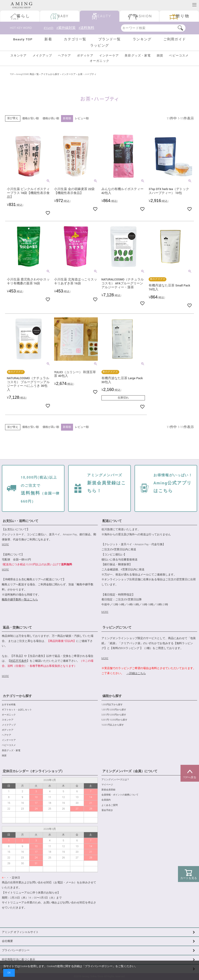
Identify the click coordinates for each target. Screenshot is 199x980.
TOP (12, 74)
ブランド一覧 (109, 39)
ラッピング (99, 46)
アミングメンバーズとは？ (115, 780)
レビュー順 (82, 118)
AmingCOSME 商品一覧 (27, 74)
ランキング (142, 39)
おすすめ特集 (9, 705)
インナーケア (109, 56)
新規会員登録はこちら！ (106, 483)
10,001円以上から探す (113, 725)
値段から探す (112, 696)
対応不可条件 (18, 661)
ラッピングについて (117, 628)
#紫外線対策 (66, 28)
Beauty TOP (23, 39)
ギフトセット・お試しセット (17, 710)
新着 (48, 39)
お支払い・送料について (21, 521)
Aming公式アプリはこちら (173, 483)
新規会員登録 (108, 790)
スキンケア (18, 56)
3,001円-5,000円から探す (114, 715)
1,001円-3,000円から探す (114, 710)
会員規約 (106, 800)
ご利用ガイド (175, 39)
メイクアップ (42, 56)
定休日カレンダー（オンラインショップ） (34, 771)
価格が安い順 (31, 118)
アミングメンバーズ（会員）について (130, 771)
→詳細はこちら (136, 673)
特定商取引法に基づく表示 (18, 960)
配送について (112, 521)
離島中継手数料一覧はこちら (20, 600)
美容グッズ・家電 (138, 56)
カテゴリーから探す (17, 696)
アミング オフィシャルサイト (20, 932)
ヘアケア (64, 56)
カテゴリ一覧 (75, 39)
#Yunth (49, 28)
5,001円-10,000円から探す (115, 720)
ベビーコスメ (179, 56)
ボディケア (85, 56)
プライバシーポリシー (16, 950)
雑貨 (160, 56)
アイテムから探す (50, 74)
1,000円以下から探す (112, 705)
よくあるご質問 (110, 805)
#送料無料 (86, 28)
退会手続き (107, 810)
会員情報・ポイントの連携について (120, 795)
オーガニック (99, 61)
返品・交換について (17, 628)
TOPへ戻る (190, 773)
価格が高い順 (51, 118)
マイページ (107, 785)
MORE (5, 544)
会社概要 (7, 941)
